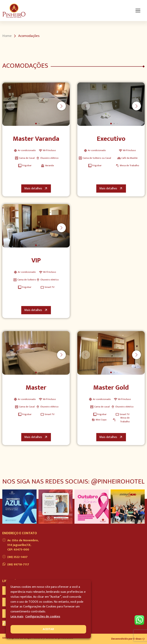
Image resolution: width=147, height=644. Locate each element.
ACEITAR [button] (48, 629)
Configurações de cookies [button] (43, 617)
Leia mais (17, 617)
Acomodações (29, 36)
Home (7, 36)
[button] (61, 106)
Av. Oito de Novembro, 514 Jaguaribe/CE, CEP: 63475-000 (20, 545)
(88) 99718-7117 (16, 565)
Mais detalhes (36, 188)
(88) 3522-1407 (15, 557)
